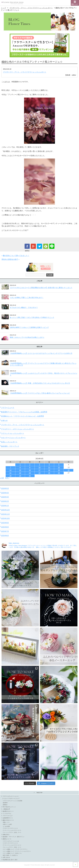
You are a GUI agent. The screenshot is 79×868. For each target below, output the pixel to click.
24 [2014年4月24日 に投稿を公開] (39, 473)
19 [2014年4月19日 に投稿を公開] (59, 470)
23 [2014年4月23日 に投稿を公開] (30, 473)
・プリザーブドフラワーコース (10, 828)
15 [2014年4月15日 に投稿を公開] (20, 470)
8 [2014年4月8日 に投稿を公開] (20, 467)
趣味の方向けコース (8, 820)
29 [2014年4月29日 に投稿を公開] (20, 476)
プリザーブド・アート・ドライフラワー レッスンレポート (31, 8)
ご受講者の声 (6, 809)
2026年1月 (5, 506)
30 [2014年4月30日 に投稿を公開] (30, 476)
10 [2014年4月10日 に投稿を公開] (39, 467)
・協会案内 (5, 803)
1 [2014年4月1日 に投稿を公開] (20, 465)
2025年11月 (5, 514)
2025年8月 (5, 527)
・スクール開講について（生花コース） (12, 853)
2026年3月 (5, 497)
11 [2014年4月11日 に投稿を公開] (49, 467)
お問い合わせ (6, 857)
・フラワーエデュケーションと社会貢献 (12, 801)
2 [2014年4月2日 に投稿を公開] (30, 465)
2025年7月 (5, 531)
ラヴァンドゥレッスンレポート (13, 433)
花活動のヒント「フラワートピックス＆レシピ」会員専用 (22, 416)
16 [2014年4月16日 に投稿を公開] (30, 470)
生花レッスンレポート (9, 442)
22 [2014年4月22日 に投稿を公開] (20, 473)
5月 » (7, 478)
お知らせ (4, 420)
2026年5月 (5, 488)
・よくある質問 (6, 826)
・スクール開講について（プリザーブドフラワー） (15, 849)
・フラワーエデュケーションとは (10, 841)
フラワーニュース (8, 408)
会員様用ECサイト (8, 818)
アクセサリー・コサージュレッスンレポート (17, 429)
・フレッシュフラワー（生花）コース (11, 832)
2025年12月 (5, 510)
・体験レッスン (6, 822)
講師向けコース (7, 839)
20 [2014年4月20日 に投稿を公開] (69, 470)
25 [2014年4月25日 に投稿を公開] (49, 473)
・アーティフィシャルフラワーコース (11, 830)
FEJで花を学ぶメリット (9, 807)
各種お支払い (6, 835)
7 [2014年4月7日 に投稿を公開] (10, 467)
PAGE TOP (39, 793)
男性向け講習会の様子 (10, 259)
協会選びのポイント (8, 811)
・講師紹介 (5, 805)
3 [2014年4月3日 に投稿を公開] (40, 465)
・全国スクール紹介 (7, 824)
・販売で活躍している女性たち (10, 855)
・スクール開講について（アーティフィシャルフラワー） (17, 851)
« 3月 (2, 478)
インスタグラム (7, 814)
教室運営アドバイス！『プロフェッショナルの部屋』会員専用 (24, 412)
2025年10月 (5, 518)
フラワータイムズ (8, 816)
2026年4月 (5, 493)
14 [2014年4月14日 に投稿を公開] (10, 470)
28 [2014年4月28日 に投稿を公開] (10, 476)
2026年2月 (5, 501)
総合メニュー (75, 4)
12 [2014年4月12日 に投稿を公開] (59, 467)
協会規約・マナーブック (10, 446)
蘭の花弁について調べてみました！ (16, 256)
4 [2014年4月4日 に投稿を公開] (49, 465)
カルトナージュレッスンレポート (13, 438)
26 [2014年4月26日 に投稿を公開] (59, 473)
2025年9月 (5, 523)
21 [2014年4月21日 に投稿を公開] (10, 473)
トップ (3, 8)
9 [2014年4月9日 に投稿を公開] (30, 467)
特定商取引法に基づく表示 (10, 860)
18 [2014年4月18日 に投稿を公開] (49, 470)
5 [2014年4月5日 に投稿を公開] (59, 465)
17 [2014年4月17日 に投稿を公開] (39, 470)
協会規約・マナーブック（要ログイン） (14, 837)
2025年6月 (5, 536)
